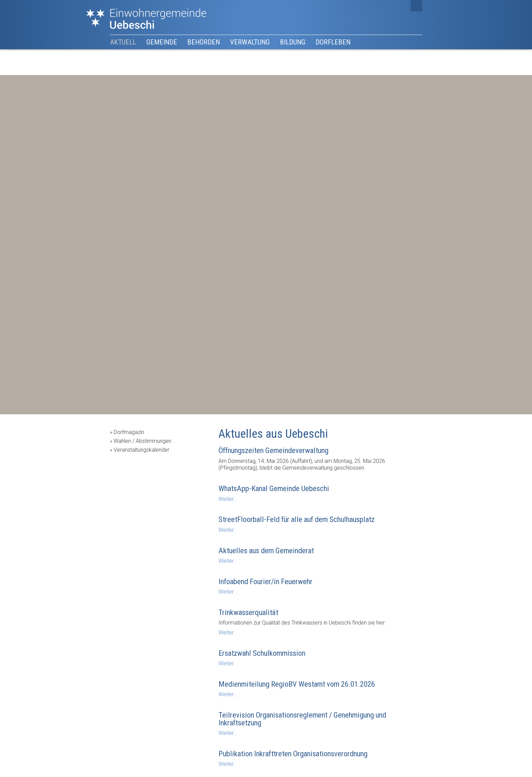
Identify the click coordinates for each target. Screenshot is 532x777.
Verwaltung (250, 42)
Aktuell (123, 42)
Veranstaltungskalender (141, 450)
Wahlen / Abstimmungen (142, 441)
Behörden (204, 42)
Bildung (293, 42)
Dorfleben (333, 42)
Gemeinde (162, 42)
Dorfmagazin (129, 432)
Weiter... (228, 499)
